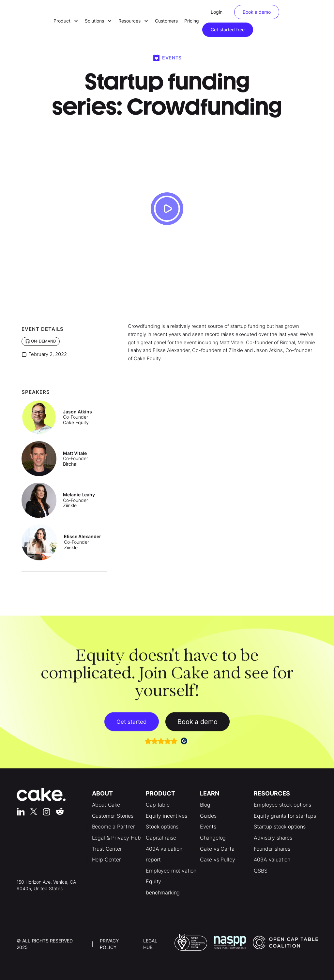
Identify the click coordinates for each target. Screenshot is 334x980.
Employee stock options (282, 805)
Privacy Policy (109, 944)
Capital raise (161, 838)
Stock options (162, 827)
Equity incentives (166, 816)
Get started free (228, 30)
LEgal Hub (150, 944)
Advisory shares (273, 838)
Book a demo (257, 12)
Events (208, 827)
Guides (208, 816)
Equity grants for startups (285, 816)
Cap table (158, 805)
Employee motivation (171, 871)
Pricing (192, 21)
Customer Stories (113, 816)
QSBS (260, 871)
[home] (31, 21)
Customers (166, 21)
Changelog (213, 838)
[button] (66, 21)
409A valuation (272, 860)
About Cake (106, 805)
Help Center (106, 860)
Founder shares (272, 849)
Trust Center (107, 849)
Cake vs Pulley (218, 860)
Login (217, 12)
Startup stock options (280, 827)
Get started (132, 724)
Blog (205, 805)
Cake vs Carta (217, 849)
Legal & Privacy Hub (116, 838)
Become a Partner (114, 827)
